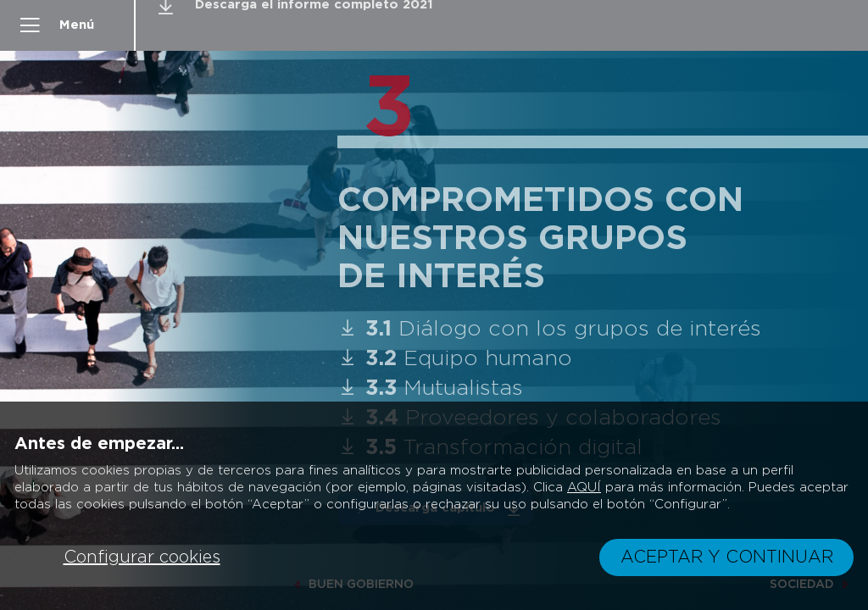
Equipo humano (462, 359)
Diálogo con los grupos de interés (556, 329)
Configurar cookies (142, 557)
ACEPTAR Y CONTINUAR (727, 557)
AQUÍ (584, 488)
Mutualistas (437, 388)
